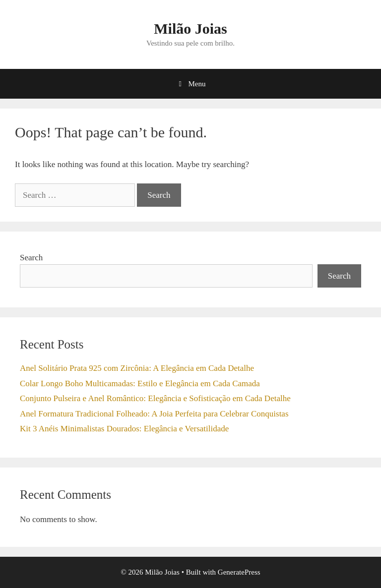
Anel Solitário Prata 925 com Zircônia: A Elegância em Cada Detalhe (137, 368)
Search (31, 258)
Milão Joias (190, 29)
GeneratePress (239, 572)
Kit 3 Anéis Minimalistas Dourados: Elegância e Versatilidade (124, 429)
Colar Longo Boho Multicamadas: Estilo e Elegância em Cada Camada (140, 383)
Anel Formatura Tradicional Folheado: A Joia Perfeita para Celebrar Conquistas (154, 414)
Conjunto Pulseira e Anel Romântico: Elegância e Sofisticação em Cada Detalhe (155, 398)
